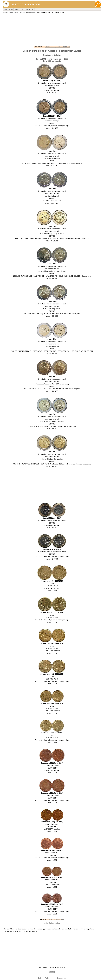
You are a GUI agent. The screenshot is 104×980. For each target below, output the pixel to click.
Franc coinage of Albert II (57, 47)
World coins (13, 13)
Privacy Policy (44, 978)
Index (5, 13)
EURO (11, 10)
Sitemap (52, 972)
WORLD (17, 10)
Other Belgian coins (52, 923)
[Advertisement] (52, 28)
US (22, 10)
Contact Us (61, 978)
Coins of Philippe (55, 920)
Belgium (30, 13)
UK (33, 10)
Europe (23, 13)
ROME (5, 10)
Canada (27, 10)
